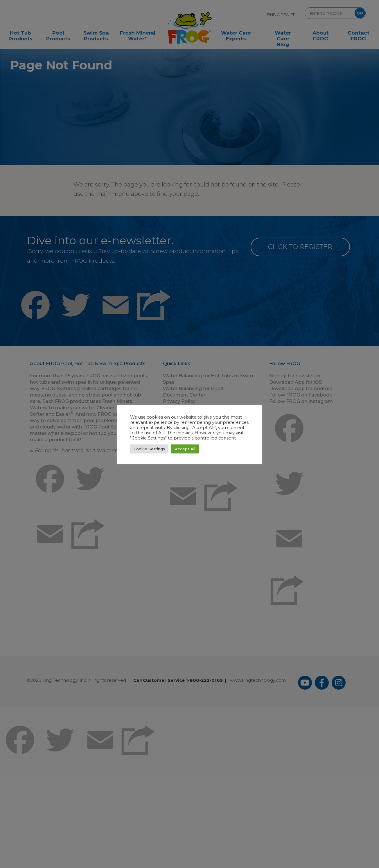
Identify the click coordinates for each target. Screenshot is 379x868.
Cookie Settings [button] (149, 449)
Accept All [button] (185, 449)
